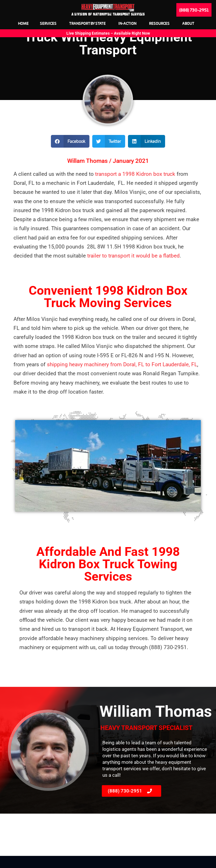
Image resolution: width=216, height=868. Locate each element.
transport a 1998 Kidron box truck (135, 186)
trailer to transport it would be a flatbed (133, 268)
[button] (70, 153)
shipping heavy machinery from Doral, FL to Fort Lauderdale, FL (122, 377)
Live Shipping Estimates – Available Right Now (108, 33)
